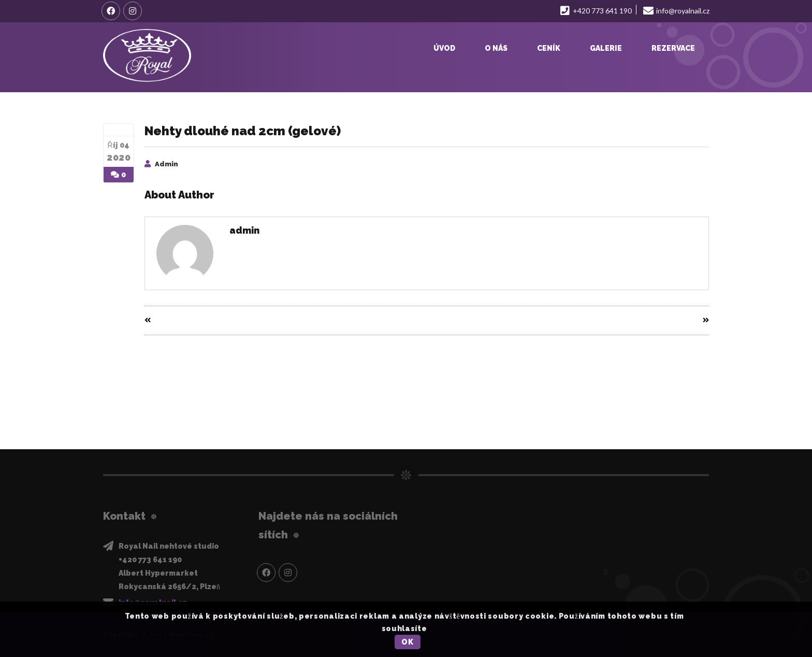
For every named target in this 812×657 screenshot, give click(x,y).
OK (407, 642)
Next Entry (684, 321)
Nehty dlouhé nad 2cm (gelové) (243, 131)
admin (166, 164)
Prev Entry (169, 321)
